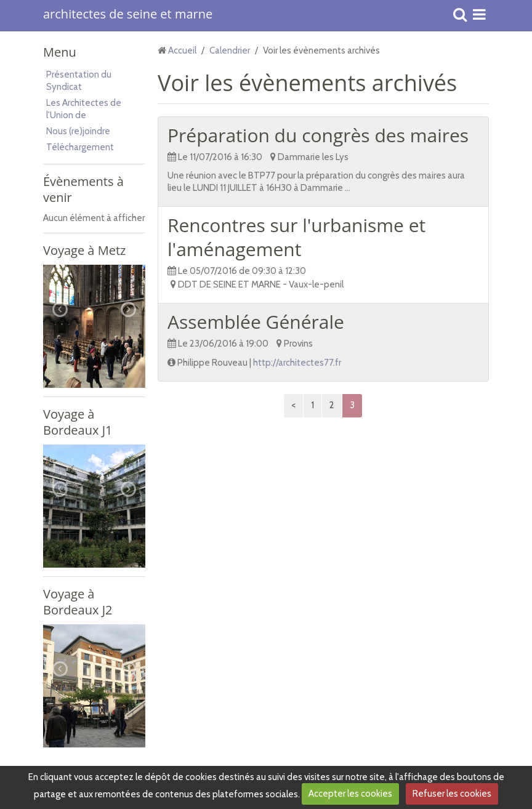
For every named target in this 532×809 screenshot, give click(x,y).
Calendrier (230, 50)
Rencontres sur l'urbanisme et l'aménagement (296, 237)
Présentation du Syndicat (79, 81)
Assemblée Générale (256, 322)
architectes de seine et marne (128, 15)
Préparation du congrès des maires (318, 135)
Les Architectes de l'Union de (84, 109)
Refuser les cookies (452, 794)
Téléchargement (80, 147)
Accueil (182, 50)
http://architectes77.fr (297, 363)
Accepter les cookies (350, 794)
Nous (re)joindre (78, 131)
